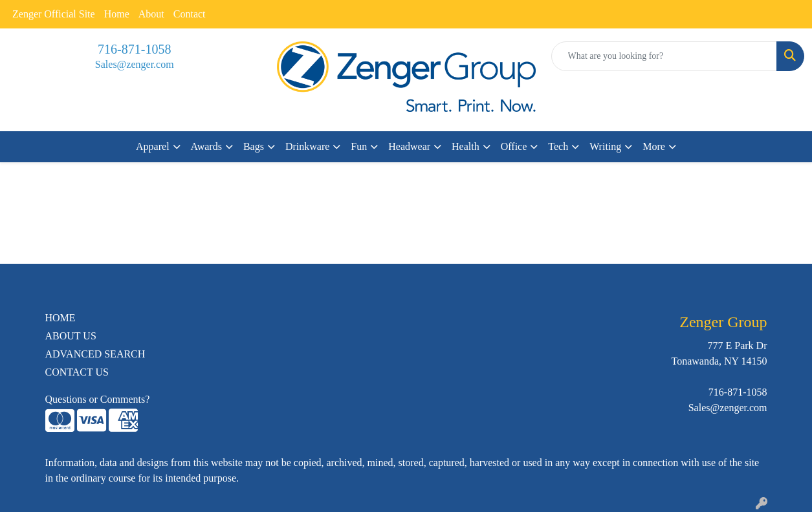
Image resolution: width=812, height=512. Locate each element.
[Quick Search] (664, 56)
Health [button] (466, 146)
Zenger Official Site (54, 14)
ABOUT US (71, 336)
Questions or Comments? (98, 399)
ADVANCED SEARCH (95, 354)
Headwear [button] (409, 146)
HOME (60, 318)
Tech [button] (558, 146)
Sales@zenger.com (135, 64)
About (151, 14)
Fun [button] (359, 146)
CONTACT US (77, 372)
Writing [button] (605, 146)
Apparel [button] (153, 146)
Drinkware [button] (307, 146)
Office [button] (514, 146)
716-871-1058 (134, 49)
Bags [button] (254, 146)
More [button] (654, 146)
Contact (190, 14)
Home (117, 14)
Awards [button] (206, 146)
